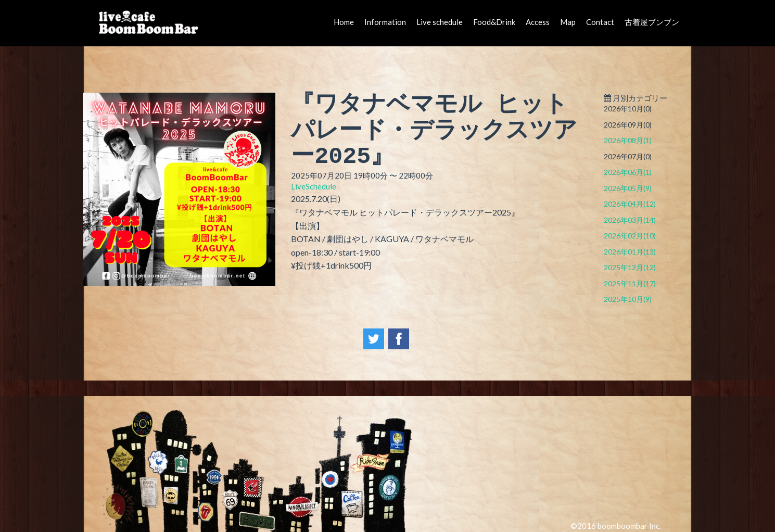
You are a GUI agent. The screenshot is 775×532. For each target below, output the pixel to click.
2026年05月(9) (628, 188)
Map (568, 22)
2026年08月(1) (628, 140)
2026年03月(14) (630, 220)
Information (385, 22)
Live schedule (440, 22)
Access (538, 22)
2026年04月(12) (630, 204)
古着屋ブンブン (652, 22)
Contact (600, 22)
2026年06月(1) (628, 172)
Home (344, 22)
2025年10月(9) (628, 299)
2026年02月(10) (630, 236)
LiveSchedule (314, 186)
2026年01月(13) (630, 252)
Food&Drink (494, 22)
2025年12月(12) (630, 267)
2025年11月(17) (630, 283)
